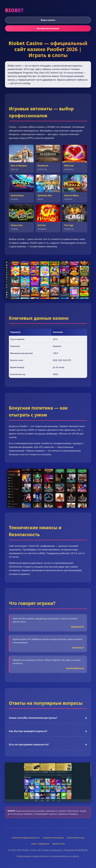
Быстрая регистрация (48, 28)
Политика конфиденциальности (26, 838)
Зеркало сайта (58, 844)
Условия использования (53, 838)
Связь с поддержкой (40, 844)
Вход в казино (48, 20)
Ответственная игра (76, 838)
